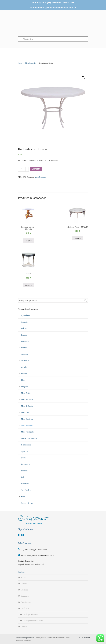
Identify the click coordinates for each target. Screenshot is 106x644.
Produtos (24, 590)
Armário (24, 322)
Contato (24, 627)
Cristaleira (25, 361)
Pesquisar (86, 300)
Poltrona (24, 471)
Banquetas (25, 341)
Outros (24, 458)
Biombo (24, 348)
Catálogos (25, 608)
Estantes (24, 374)
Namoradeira (26, 445)
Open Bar (25, 451)
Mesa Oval (25, 412)
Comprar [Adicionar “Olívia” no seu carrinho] (29, 285)
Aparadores (26, 315)
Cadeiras (25, 354)
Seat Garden (26, 490)
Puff (23, 477)
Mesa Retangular (28, 432)
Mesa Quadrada (27, 419)
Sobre (23, 578)
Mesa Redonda (30, 63)
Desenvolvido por (26, 638)
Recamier (25, 484)
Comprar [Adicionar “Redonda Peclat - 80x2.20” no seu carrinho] (78, 238)
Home (20, 63)
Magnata (25, 387)
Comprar (36, 169)
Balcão (24, 328)
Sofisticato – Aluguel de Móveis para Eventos (53, 23)
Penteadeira (26, 464)
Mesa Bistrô (26, 393)
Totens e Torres (27, 503)
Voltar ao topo (84, 637)
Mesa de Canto (27, 399)
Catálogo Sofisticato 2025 (33, 621)
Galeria (24, 584)
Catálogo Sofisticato (31, 614)
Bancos (24, 335)
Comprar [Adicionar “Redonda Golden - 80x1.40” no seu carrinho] (29, 241)
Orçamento (25, 596)
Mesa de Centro (27, 406)
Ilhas (23, 380)
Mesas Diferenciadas (29, 438)
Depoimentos (26, 602)
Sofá (23, 497)
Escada (24, 367)
